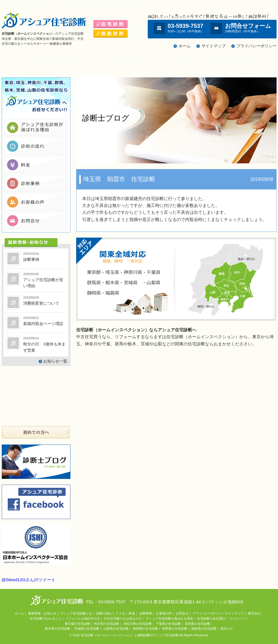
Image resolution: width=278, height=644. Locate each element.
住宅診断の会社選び (211, 618)
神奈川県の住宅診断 (138, 624)
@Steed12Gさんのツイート (29, 580)
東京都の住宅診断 (77, 624)
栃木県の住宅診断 (58, 629)
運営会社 (254, 613)
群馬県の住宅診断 (198, 624)
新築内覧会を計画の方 (125, 61)
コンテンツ (237, 618)
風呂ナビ (227, 629)
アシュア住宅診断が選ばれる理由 (169, 618)
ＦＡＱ (120, 613)
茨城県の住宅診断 (87, 629)
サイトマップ (214, 46)
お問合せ (182, 613)
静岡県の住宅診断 (145, 629)
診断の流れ (104, 613)
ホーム (185, 46)
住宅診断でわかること (76, 61)
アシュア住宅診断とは (26, 61)
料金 (132, 613)
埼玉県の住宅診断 (107, 624)
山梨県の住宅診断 (116, 629)
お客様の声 (164, 613)
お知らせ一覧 (55, 361)
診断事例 (146, 613)
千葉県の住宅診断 (168, 624)
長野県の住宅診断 (175, 629)
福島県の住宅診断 (204, 629)
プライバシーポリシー (257, 46)
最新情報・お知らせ (42, 613)
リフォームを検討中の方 (176, 61)
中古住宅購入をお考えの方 (231, 61)
